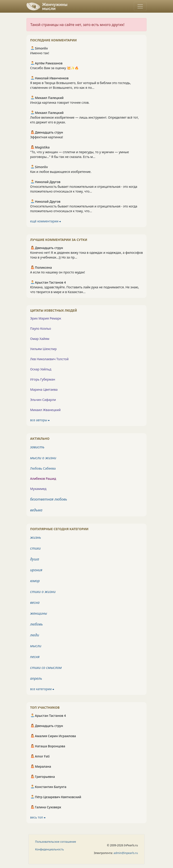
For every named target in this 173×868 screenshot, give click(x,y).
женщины (39, 613)
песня (35, 657)
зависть (37, 447)
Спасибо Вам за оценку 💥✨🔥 (54, 68)
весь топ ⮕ (38, 817)
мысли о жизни (43, 458)
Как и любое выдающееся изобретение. (61, 172)
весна (35, 602)
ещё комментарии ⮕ (46, 221)
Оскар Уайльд (41, 369)
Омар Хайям (40, 339)
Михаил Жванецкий (45, 410)
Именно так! (40, 53)
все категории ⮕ (42, 689)
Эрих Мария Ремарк (46, 318)
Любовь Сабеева (43, 468)
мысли (36, 646)
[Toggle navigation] (140, 6)
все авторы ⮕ (40, 420)
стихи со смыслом (46, 668)
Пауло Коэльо (41, 328)
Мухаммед (38, 489)
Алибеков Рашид (43, 479)
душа (35, 559)
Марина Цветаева (44, 389)
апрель (36, 678)
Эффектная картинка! (47, 137)
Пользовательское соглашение (56, 842)
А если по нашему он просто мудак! (58, 272)
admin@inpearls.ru (126, 853)
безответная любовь (49, 499)
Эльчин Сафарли (43, 400)
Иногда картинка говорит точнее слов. (60, 102)
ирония (36, 570)
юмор (35, 581)
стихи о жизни (43, 592)
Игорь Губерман (43, 379)
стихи (35, 548)
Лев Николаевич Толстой (49, 359)
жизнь (36, 537)
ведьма (36, 510)
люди (35, 635)
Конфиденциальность (49, 849)
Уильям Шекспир (43, 349)
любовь (36, 624)
